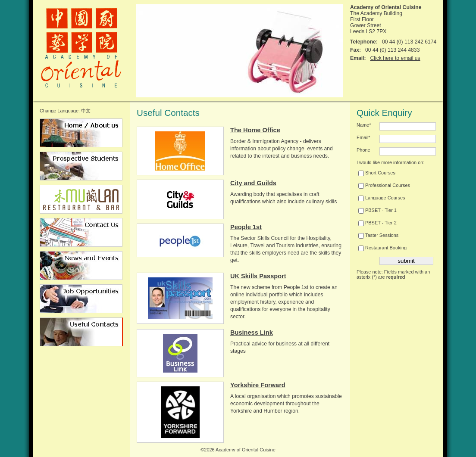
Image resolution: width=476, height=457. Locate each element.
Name (364, 125)
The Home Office (255, 130)
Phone (363, 150)
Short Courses (377, 173)
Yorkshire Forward (258, 385)
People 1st (246, 227)
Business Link (252, 333)
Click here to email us (395, 58)
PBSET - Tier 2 (377, 223)
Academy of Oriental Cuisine (246, 450)
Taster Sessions (378, 235)
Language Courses (382, 198)
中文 (86, 111)
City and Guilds (253, 183)
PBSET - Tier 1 (377, 210)
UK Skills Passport (258, 276)
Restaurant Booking (382, 248)
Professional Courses (384, 185)
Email (363, 137)
